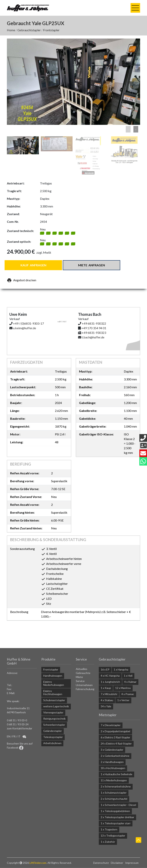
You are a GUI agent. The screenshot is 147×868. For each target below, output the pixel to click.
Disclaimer (117, 863)
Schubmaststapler (54, 700)
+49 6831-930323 (94, 333)
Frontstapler (51, 30)
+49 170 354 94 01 (94, 328)
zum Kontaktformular (20, 728)
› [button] (136, 129)
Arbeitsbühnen (52, 743)
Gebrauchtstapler (29, 30)
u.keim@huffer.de (24, 328)
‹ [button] (128, 129)
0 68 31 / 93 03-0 (17, 720)
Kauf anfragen (33, 265)
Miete (79, 677)
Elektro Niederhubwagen (54, 683)
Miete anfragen (91, 265)
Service (80, 681)
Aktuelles (82, 669)
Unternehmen (84, 685)
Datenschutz (101, 863)
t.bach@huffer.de (93, 337)
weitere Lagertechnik (56, 706)
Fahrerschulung (85, 689)
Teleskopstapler (53, 737)
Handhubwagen (53, 676)
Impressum (132, 863)
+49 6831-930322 (94, 323)
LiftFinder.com (38, 863)
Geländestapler (53, 731)
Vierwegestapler (53, 712)
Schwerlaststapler (54, 725)
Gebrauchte (83, 673)
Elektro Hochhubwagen (53, 692)
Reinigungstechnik (54, 719)
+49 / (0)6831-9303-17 (28, 323)
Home (11, 30)
